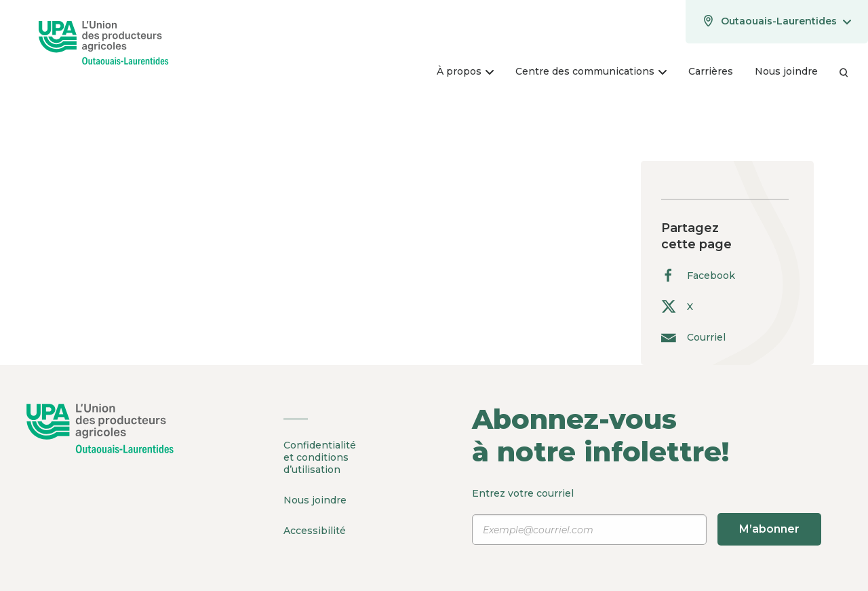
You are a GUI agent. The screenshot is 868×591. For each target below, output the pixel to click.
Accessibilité (315, 531)
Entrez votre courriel (647, 516)
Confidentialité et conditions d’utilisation (320, 457)
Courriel (693, 337)
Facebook (698, 275)
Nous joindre (315, 500)
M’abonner (769, 529)
